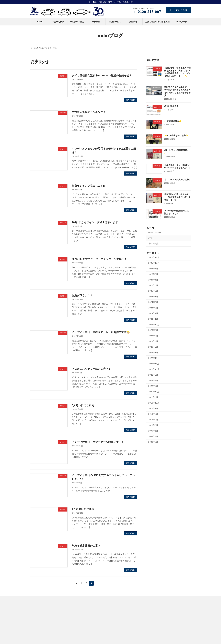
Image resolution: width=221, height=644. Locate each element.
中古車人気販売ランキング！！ (90, 112)
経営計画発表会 (171, 106)
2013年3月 (153, 425)
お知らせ (152, 238)
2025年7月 (153, 268)
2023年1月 (153, 352)
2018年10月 (154, 403)
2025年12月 (154, 257)
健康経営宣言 (147, 618)
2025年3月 (153, 291)
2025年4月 (153, 285)
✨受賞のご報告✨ (173, 121)
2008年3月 (153, 442)
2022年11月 (154, 364)
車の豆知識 (153, 244)
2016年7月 (153, 408)
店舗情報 (35, 633)
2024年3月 (153, 308)
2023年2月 (153, 347)
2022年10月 (154, 369)
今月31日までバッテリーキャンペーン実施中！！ (101, 259)
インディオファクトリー (97, 628)
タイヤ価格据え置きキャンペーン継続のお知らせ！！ (103, 76)
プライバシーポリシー (151, 633)
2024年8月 (153, 296)
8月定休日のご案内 (83, 405)
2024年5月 (153, 302)
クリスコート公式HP (95, 641)
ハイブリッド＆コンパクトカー (99, 618)
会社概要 (145, 608)
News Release (155, 232)
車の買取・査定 (38, 618)
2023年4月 (153, 336)
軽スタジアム (92, 613)
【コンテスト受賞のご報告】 (177, 180)
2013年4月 (153, 420)
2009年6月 (153, 431)
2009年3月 (153, 436)
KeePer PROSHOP (94, 623)
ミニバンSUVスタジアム (97, 608)
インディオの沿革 (149, 628)
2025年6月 (153, 274)
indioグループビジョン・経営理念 (155, 613)
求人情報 (145, 638)
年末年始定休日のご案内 (86, 546)
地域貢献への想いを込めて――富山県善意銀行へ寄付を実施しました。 (177, 197)
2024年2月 (153, 313)
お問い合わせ (178, 10)
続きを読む (130, 100)
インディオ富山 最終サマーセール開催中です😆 (101, 332)
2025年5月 (153, 280)
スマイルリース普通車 (41, 638)
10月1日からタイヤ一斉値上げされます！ (96, 222)
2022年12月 (154, 358)
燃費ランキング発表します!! (88, 186)
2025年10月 (154, 263)
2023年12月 (154, 324)
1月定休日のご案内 (83, 509)
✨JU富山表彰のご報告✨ (176, 136)
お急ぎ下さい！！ (82, 296)
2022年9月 (153, 375)
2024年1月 (153, 319)
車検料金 (35, 623)
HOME (35, 608)
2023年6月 (153, 330)
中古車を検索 (37, 613)
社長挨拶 (145, 623)
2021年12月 (154, 392)
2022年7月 (153, 386)
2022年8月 (153, 380)
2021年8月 (153, 397)
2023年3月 (153, 341)
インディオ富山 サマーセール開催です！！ (98, 442)
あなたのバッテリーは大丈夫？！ (91, 369)
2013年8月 (153, 414)
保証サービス (37, 628)
